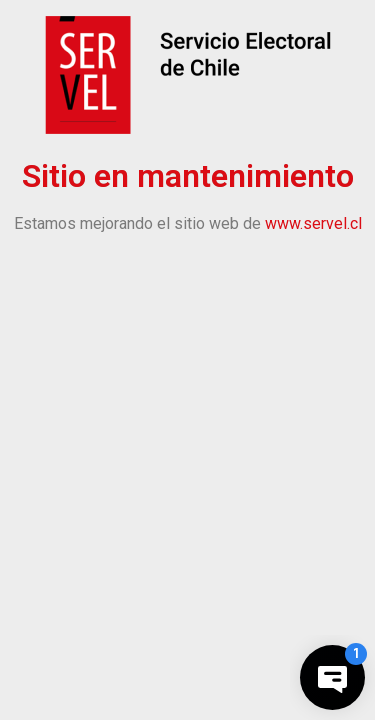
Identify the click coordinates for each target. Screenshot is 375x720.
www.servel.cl (313, 223)
